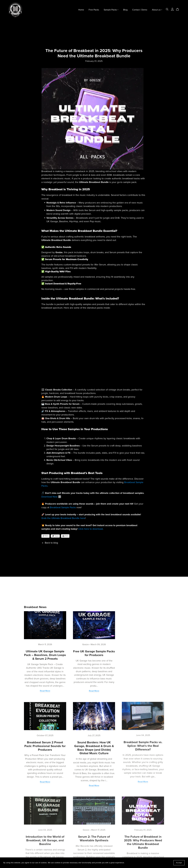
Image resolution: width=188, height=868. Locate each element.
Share (45, 536)
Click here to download (91, 529)
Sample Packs (111, 10)
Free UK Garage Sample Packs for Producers (94, 652)
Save (65, 536)
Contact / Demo (140, 10)
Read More (45, 691)
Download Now (49, 497)
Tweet (55, 536)
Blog (125, 10)
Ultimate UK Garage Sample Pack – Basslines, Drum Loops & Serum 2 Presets (45, 655)
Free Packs (94, 10)
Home (81, 10)
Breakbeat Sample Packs (63, 507)
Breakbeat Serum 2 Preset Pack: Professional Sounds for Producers (45, 745)
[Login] (172, 9)
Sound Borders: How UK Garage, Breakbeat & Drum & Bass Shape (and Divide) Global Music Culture (94, 747)
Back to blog (50, 543)
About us (157, 10)
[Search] (167, 9)
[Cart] (179, 9)
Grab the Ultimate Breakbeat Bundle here (63, 518)
